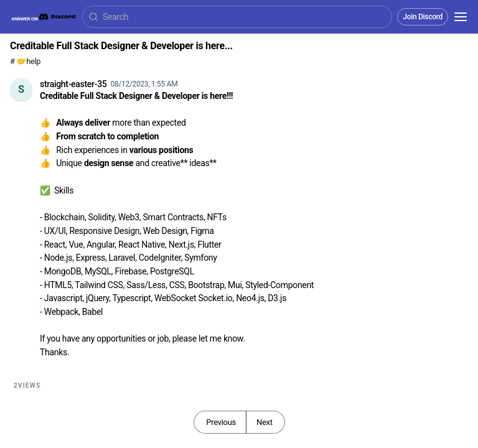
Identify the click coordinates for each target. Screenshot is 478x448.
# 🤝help (25, 61)
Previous (221, 422)
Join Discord (423, 17)
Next (265, 422)
